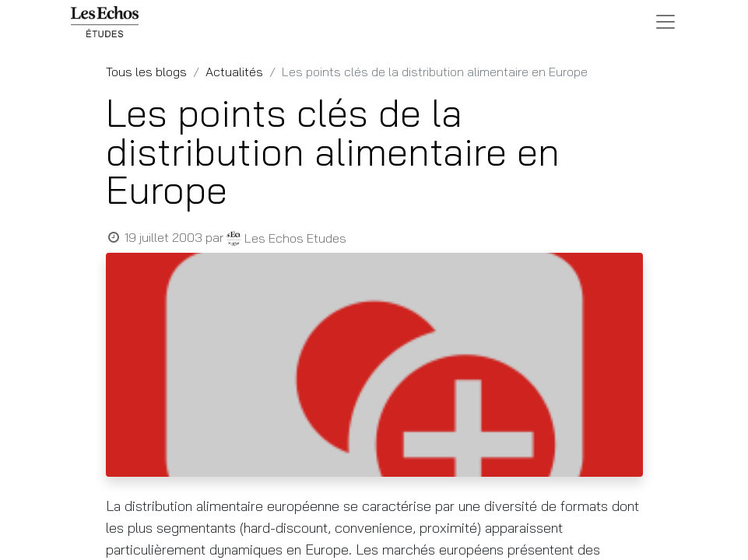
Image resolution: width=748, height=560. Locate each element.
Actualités (234, 72)
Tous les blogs (146, 72)
